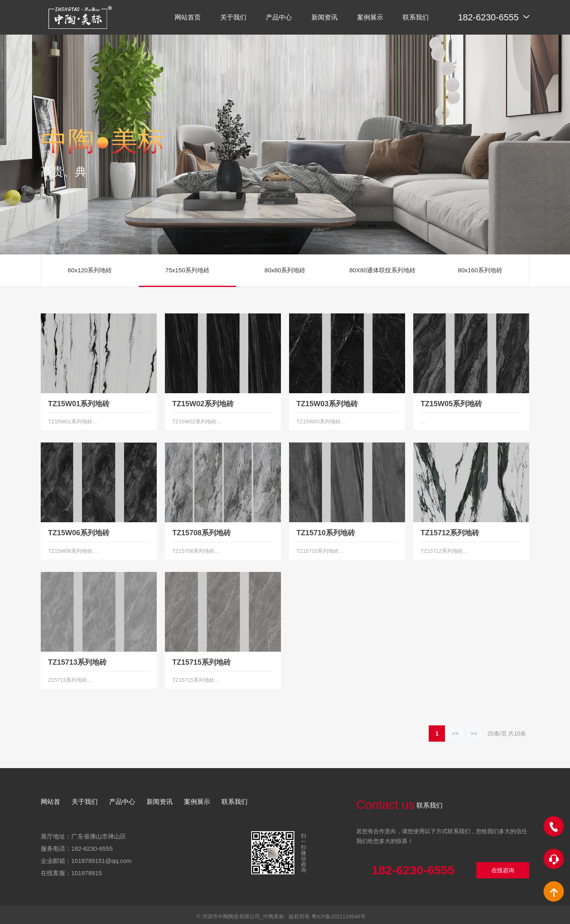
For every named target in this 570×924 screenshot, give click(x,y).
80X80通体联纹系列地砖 (383, 270)
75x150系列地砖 (187, 270)
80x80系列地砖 (285, 270)
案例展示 (197, 802)
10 (517, 734)
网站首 (50, 802)
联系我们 (235, 802)
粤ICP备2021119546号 (339, 916)
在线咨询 (503, 870)
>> (474, 734)
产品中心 (122, 802)
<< (455, 734)
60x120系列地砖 (90, 270)
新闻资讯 (160, 802)
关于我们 (85, 802)
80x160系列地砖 (480, 270)
